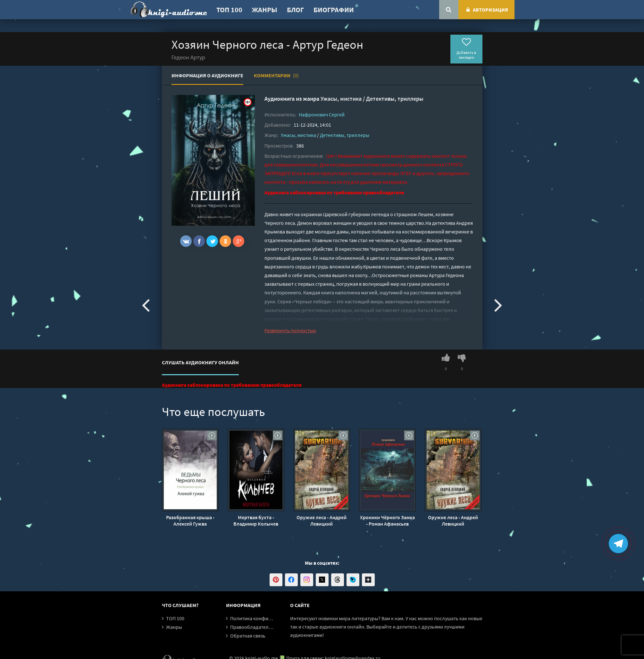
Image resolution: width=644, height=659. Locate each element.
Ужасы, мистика (341, 99)
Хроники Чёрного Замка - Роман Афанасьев (387, 520)
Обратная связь (248, 636)
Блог (295, 10)
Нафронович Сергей (322, 114)
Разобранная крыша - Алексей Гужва (190, 520)
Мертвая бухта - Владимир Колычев (256, 520)
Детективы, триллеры (395, 99)
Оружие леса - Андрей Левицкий (322, 520)
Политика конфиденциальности (267, 618)
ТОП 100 (229, 10)
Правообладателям (252, 627)
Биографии (334, 10)
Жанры (265, 10)
